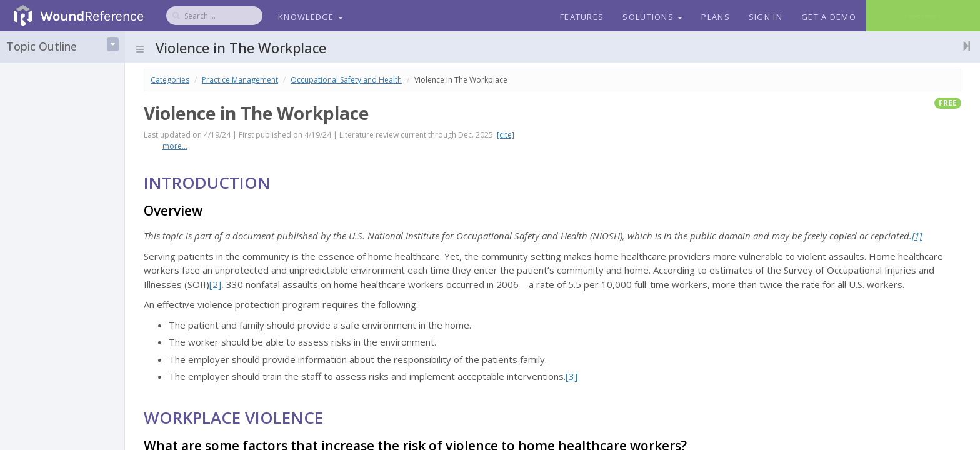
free (948, 103)
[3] (572, 376)
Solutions (652, 17)
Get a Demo (829, 17)
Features (582, 17)
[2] (215, 284)
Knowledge (311, 17)
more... (175, 146)
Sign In (766, 17)
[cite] (506, 135)
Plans (716, 17)
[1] (917, 236)
